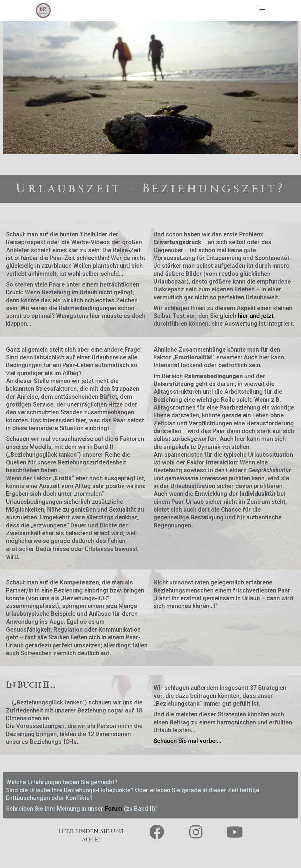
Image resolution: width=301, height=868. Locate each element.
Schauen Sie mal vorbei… (187, 741)
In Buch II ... (31, 685)
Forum (114, 809)
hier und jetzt (256, 316)
